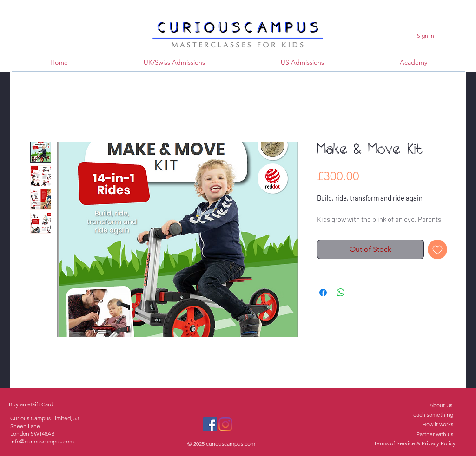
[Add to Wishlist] (437, 249)
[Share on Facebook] (323, 293)
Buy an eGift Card (31, 404)
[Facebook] (210, 424)
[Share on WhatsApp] (341, 293)
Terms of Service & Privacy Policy (415, 443)
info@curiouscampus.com (42, 441)
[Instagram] (225, 424)
